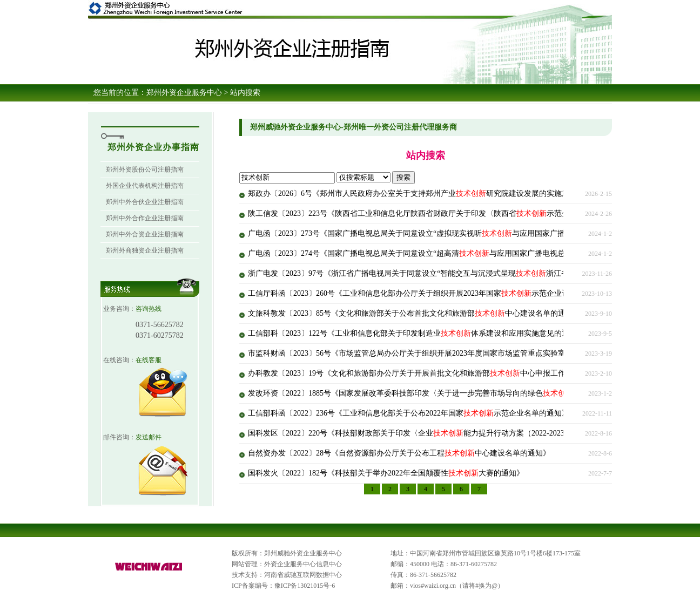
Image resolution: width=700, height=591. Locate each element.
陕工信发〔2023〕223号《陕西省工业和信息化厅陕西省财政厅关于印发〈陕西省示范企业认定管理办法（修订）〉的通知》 (469, 213)
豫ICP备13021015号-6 (305, 586)
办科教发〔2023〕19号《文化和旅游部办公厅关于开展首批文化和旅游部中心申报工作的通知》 (422, 373)
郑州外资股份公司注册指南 (145, 169)
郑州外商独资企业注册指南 (145, 250)
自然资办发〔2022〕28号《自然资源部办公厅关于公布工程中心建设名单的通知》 (399, 453)
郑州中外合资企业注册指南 (145, 234)
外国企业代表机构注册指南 (145, 186)
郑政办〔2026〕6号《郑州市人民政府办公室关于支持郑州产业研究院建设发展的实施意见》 (416, 193)
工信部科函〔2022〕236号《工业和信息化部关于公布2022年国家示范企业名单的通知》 (409, 413)
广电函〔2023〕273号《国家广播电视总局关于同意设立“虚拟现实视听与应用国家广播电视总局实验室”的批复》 (450, 233)
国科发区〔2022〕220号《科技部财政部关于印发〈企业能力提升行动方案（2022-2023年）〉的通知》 (433, 433)
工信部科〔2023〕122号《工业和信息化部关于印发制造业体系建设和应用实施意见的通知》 (416, 333)
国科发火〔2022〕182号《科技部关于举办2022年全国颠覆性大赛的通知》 (386, 473)
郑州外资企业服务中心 (184, 93)
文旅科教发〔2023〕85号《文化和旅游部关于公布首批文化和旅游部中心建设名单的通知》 (414, 313)
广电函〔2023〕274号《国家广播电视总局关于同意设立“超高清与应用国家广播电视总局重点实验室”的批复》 (446, 253)
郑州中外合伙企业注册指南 (145, 202)
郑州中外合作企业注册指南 (145, 218)
